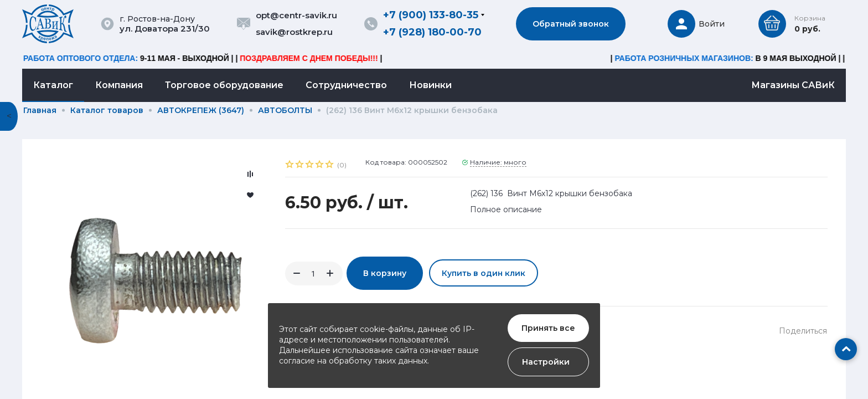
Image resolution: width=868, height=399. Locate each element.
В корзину (385, 273)
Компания (119, 85)
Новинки (430, 85)
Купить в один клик (484, 273)
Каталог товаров (107, 110)
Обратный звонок (571, 24)
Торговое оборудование (224, 85)
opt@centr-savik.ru (296, 15)
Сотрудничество (346, 85)
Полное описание (506, 209)
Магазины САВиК (793, 85)
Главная (40, 110)
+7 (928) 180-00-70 (432, 32)
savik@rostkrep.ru (294, 32)
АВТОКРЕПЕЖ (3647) (201, 110)
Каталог (53, 85)
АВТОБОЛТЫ (285, 110)
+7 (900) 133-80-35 (431, 15)
